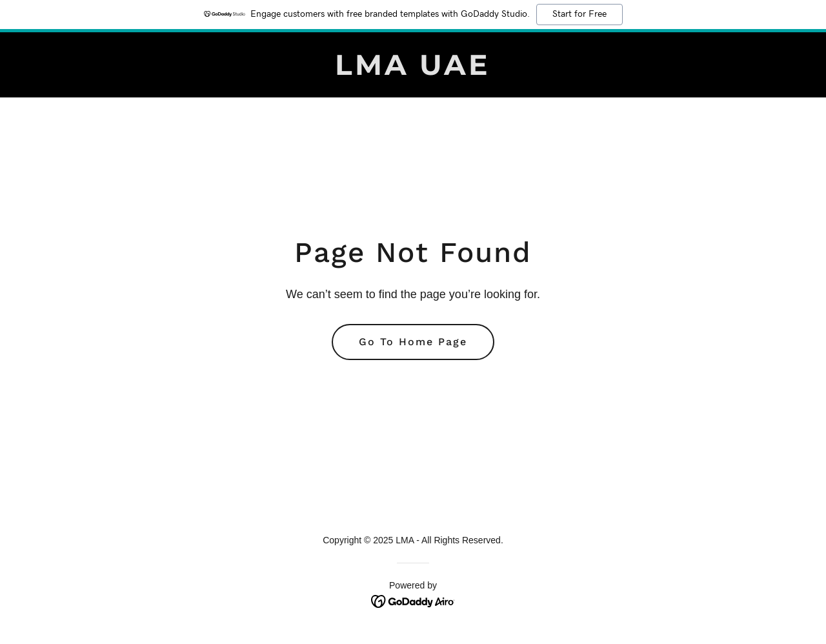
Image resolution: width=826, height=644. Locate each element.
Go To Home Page (413, 342)
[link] (413, 71)
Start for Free (579, 14)
